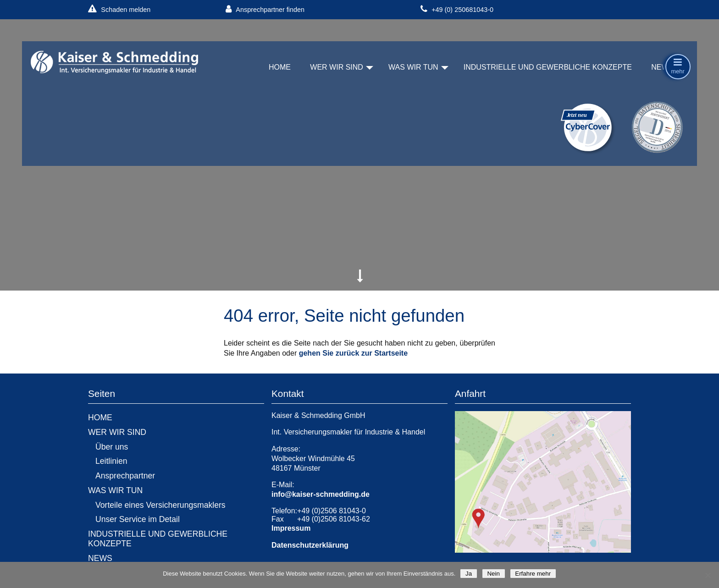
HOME (280, 67)
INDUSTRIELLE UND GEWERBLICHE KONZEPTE (548, 67)
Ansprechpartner (125, 476)
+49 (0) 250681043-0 (457, 9)
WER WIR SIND (337, 67)
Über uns (112, 447)
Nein (494, 574)
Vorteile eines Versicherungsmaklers (160, 505)
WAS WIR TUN (413, 67)
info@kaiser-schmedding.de (321, 494)
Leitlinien (111, 461)
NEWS (662, 67)
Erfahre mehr (533, 574)
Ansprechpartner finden (265, 9)
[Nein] (708, 575)
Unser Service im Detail (138, 519)
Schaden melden (119, 9)
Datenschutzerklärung (310, 545)
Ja (468, 574)
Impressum (291, 528)
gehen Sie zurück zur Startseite (353, 353)
